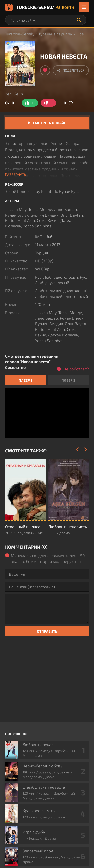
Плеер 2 (68, 380)
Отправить (47, 631)
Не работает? (76, 369)
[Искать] (79, 20)
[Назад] (78, 450)
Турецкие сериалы (56, 34)
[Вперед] (85, 450)
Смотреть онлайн (50, 123)
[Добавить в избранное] (45, 70)
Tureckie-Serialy (29, 7)
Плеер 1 (25, 380)
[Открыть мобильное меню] (84, 7)
